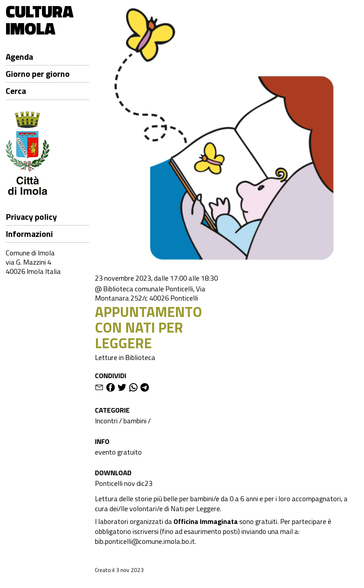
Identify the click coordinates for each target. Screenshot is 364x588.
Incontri (106, 421)
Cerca (16, 91)
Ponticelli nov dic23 (124, 483)
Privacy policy (31, 217)
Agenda (19, 57)
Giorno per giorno (38, 74)
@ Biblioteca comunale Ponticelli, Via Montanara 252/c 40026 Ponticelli (150, 293)
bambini (135, 421)
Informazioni (29, 234)
